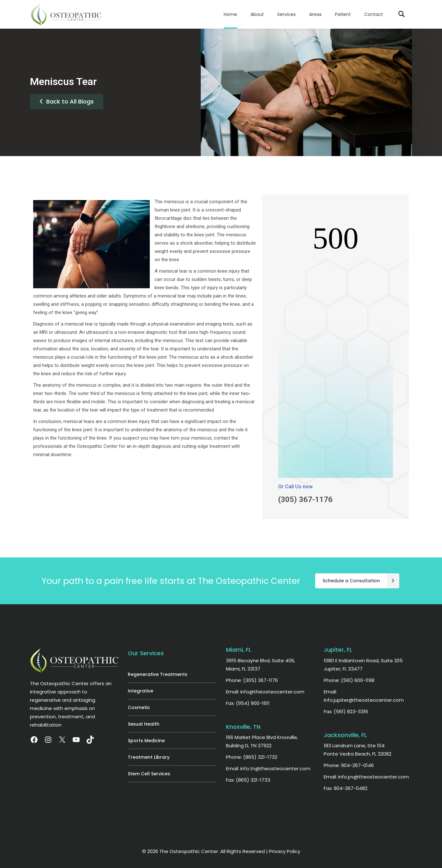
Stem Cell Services (149, 774)
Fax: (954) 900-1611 (248, 703)
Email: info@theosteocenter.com (265, 692)
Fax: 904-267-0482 (346, 788)
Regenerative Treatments (158, 674)
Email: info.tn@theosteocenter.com (268, 768)
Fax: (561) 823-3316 (346, 711)
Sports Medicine (146, 741)
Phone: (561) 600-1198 (349, 680)
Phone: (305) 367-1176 (252, 680)
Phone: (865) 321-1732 (252, 757)
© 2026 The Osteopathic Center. (181, 851)
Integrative (141, 691)
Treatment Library (149, 757)
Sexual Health (144, 724)
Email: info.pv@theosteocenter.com (366, 777)
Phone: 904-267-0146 (349, 765)
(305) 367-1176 (305, 499)
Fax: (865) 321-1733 (248, 780)
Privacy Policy (285, 851)
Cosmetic (139, 707)
